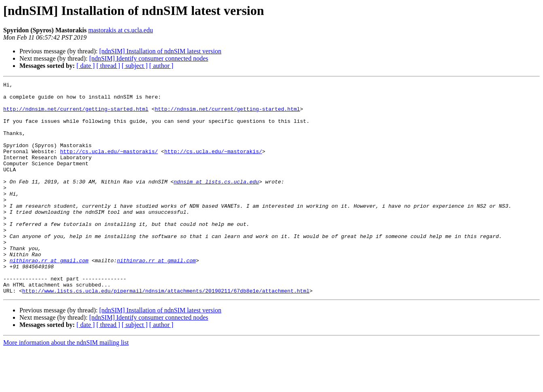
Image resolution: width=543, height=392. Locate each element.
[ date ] (86, 66)
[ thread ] (108, 66)
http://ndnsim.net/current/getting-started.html (76, 115)
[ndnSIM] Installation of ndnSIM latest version (160, 51)
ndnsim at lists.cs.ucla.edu (216, 202)
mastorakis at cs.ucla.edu (121, 30)
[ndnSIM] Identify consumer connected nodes (148, 58)
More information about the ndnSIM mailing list (66, 385)
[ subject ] (135, 66)
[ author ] (161, 66)
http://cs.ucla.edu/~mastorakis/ (109, 166)
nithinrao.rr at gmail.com (49, 297)
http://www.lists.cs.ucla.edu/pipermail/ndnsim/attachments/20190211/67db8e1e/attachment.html (166, 333)
